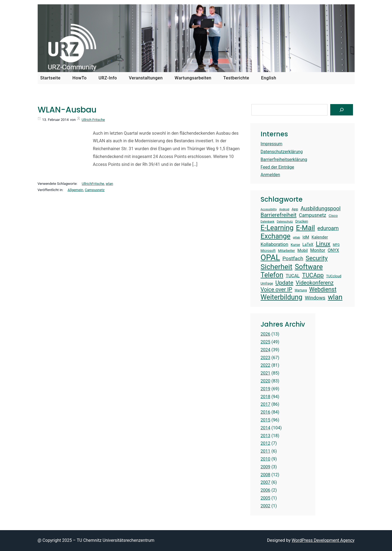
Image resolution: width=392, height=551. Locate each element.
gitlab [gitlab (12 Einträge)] (296, 238)
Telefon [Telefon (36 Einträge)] (272, 275)
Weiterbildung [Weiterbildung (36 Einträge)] (281, 297)
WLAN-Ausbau (67, 110)
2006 (265, 490)
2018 (265, 397)
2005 (265, 498)
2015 (265, 420)
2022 (265, 365)
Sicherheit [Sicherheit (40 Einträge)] (276, 267)
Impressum (272, 144)
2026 (265, 334)
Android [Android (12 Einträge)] (284, 210)
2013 (265, 436)
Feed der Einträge (277, 167)
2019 (265, 389)
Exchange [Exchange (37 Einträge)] (276, 236)
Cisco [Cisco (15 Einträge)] (333, 215)
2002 (265, 506)
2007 (265, 482)
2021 (265, 373)
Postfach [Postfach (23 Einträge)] (293, 258)
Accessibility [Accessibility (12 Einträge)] (269, 210)
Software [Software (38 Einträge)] (309, 267)
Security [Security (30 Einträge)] (317, 258)
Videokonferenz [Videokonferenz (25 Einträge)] (315, 283)
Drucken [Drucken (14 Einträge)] (302, 221)
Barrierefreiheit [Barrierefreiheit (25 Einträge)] (279, 215)
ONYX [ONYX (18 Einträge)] (333, 250)
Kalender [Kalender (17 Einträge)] (320, 237)
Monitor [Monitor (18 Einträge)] (318, 250)
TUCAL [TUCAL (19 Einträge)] (293, 276)
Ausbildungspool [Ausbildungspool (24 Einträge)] (320, 209)
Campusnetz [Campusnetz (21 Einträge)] (312, 215)
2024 (265, 350)
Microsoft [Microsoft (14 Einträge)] (268, 251)
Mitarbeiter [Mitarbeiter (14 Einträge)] (286, 251)
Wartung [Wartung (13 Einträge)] (301, 290)
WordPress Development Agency (323, 540)
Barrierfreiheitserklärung (284, 159)
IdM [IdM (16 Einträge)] (306, 237)
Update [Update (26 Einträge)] (284, 283)
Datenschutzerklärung (282, 152)
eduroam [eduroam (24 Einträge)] (328, 228)
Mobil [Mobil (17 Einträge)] (303, 250)
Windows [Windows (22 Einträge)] (315, 298)
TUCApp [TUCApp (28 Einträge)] (313, 275)
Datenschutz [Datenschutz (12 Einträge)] (285, 222)
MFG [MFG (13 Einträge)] (336, 245)
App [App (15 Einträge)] (295, 209)
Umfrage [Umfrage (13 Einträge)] (267, 283)
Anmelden (270, 175)
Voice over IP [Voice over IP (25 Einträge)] (276, 289)
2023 (265, 358)
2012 (265, 443)
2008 (265, 475)
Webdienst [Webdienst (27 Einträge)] (323, 289)
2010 (265, 459)
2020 (265, 381)
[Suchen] (342, 110)
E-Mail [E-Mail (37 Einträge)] (305, 228)
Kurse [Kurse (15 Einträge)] (295, 244)
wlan (109, 184)
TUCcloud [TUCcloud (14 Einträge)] (334, 276)
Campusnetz (95, 190)
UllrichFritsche (93, 184)
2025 (265, 342)
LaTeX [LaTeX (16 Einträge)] (308, 245)
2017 (265, 404)
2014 (265, 428)
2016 (265, 412)
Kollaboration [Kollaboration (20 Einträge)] (274, 244)
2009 (265, 467)
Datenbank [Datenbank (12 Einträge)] (268, 222)
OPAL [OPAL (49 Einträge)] (270, 257)
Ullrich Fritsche (93, 120)
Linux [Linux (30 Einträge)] (323, 244)
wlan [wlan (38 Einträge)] (335, 297)
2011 (265, 451)
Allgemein (76, 190)
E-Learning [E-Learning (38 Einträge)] (277, 228)
